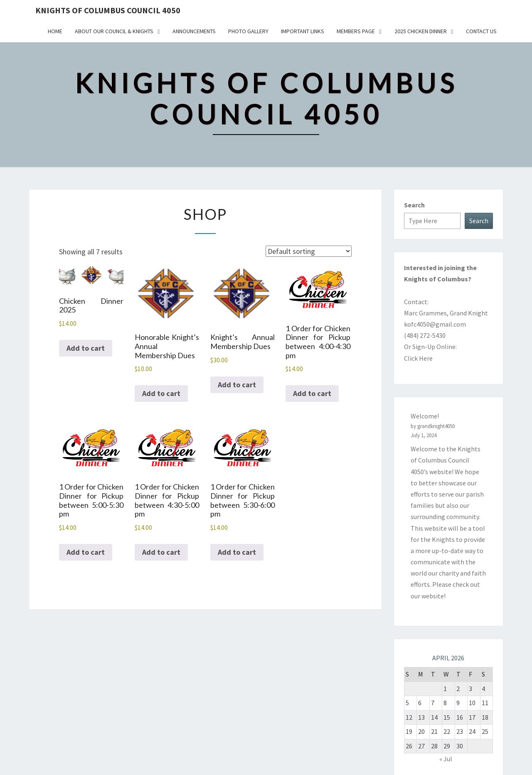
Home (55, 31)
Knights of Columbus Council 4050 (108, 10)
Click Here (418, 358)
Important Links (303, 31)
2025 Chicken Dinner (421, 31)
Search (414, 205)
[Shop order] (309, 251)
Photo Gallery (248, 31)
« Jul (446, 759)
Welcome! (425, 416)
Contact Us (481, 31)
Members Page (356, 31)
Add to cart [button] (86, 348)
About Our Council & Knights (114, 31)
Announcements (194, 31)
